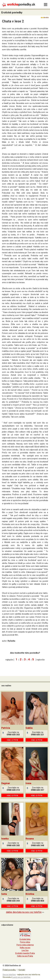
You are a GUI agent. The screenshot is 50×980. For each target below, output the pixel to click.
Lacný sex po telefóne (21, 977)
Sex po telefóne (9, 975)
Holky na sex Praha (25, 956)
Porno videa (25, 942)
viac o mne (12, 740)
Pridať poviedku (9, 970)
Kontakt (22, 970)
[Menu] (46, 5)
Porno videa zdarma (25, 945)
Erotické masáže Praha (25, 953)
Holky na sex (25, 948)
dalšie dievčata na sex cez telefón (24, 912)
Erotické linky (25, 939)
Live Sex (25, 950)
